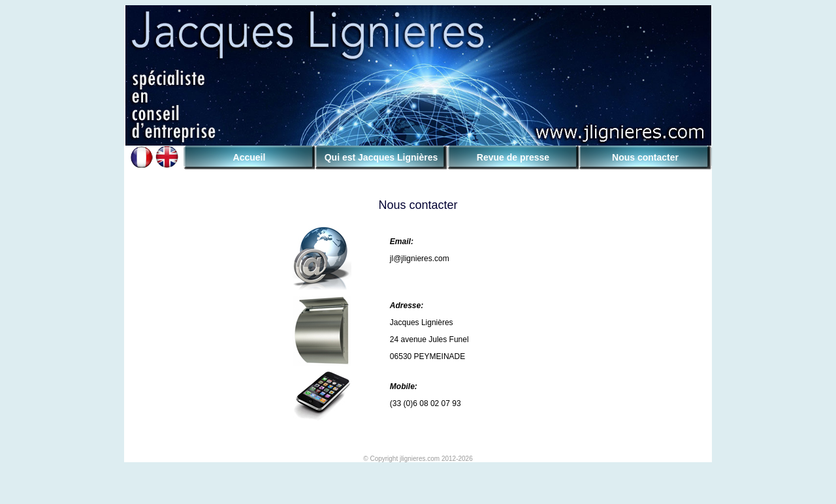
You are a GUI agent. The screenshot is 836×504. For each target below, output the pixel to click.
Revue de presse (513, 157)
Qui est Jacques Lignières (381, 157)
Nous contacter (645, 157)
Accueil (249, 157)
